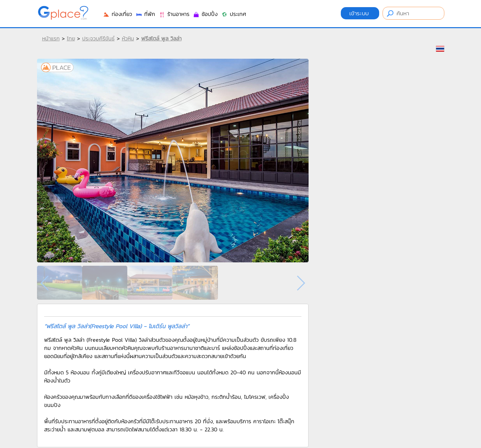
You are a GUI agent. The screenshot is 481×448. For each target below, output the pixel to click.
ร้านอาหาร (174, 14)
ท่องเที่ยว (117, 14)
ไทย (71, 38)
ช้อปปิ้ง (205, 14)
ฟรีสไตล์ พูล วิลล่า (161, 38)
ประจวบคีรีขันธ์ (98, 38)
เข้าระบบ (360, 13)
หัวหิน (128, 38)
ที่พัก (145, 14)
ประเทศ (234, 14)
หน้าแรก (51, 38)
